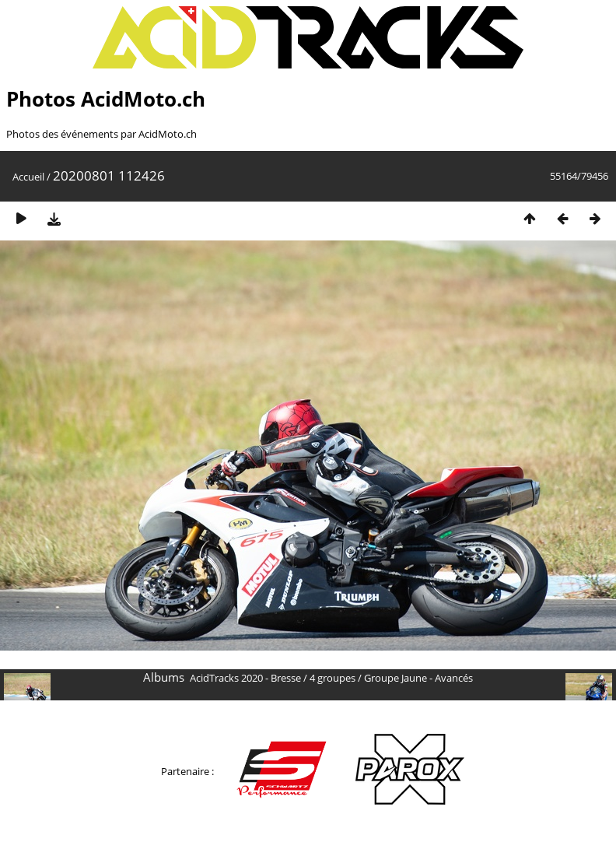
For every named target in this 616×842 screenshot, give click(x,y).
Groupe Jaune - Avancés (418, 678)
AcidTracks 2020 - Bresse (245, 678)
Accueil (28, 177)
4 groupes (332, 678)
